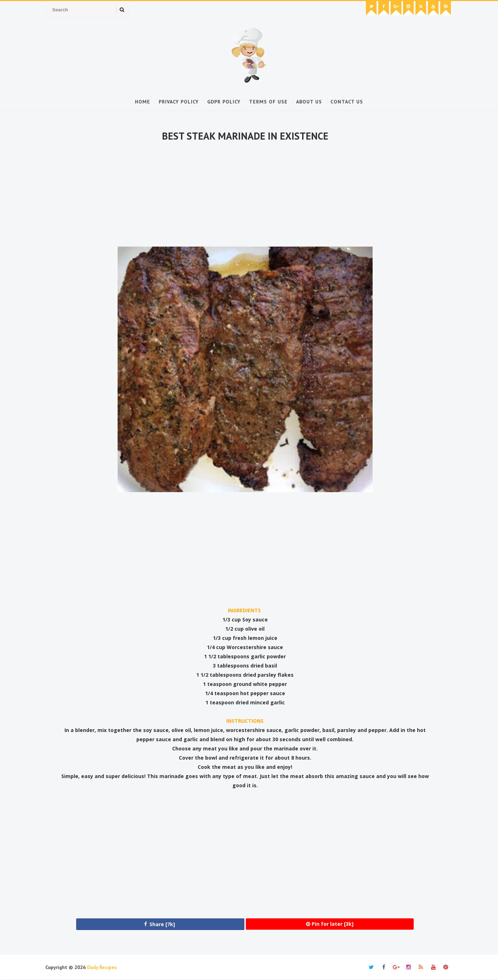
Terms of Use (268, 102)
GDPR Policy (224, 102)
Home (143, 102)
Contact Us (347, 102)
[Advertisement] (245, 195)
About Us (309, 102)
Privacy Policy (179, 102)
